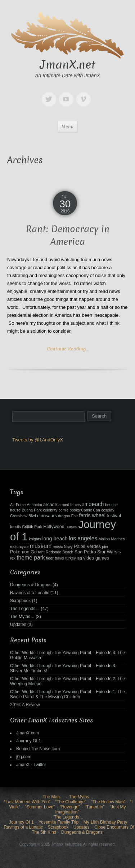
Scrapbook (20, 601)
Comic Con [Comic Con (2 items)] (91, 510)
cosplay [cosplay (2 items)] (108, 510)
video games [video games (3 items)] (96, 558)
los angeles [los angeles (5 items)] (83, 538)
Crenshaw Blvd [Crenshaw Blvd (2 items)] (23, 516)
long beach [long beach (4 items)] (55, 539)
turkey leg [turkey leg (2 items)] (74, 558)
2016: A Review (25, 705)
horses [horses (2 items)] (71, 527)
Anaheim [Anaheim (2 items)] (35, 505)
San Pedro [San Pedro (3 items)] (85, 552)
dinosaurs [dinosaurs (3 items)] (47, 516)
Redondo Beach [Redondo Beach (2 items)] (59, 552)
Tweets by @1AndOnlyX (38, 440)
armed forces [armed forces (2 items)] (69, 505)
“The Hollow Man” (108, 802)
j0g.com (24, 757)
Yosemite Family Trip (58, 822)
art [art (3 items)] (85, 505)
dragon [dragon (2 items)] (64, 516)
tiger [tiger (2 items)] (50, 558)
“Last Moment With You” (27, 802)
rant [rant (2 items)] (41, 552)
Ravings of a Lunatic (30, 593)
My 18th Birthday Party (105, 822)
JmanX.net (68, 65)
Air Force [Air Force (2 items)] (18, 505)
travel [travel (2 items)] (59, 558)
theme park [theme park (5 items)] (31, 558)
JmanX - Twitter (31, 765)
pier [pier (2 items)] (105, 547)
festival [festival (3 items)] (114, 516)
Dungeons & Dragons (31, 585)
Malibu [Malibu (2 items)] (104, 539)
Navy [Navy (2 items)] (68, 547)
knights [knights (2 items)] (35, 539)
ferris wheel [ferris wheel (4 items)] (92, 515)
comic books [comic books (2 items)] (69, 510)
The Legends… (25, 609)
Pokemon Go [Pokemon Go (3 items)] (23, 552)
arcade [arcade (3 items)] (50, 505)
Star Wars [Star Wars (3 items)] (107, 552)
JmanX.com (28, 733)
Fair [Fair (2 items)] (75, 516)
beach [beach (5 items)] (96, 504)
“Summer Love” (40, 807)
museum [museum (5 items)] (41, 546)
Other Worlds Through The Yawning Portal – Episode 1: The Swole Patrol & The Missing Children (67, 694)
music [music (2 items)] (58, 547)
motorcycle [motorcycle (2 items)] (19, 547)
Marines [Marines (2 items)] (118, 539)
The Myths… (22, 617)
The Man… (53, 797)
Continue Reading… (68, 349)
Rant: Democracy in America (68, 236)
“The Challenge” (71, 802)
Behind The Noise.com (38, 749)
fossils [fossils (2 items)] (15, 527)
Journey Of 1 (29, 741)
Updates (18, 625)
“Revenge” (70, 807)
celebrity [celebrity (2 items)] (50, 510)
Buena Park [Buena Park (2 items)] (32, 510)
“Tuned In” (95, 807)
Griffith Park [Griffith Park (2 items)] (32, 527)
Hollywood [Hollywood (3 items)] (54, 527)
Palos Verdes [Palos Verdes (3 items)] (87, 547)
